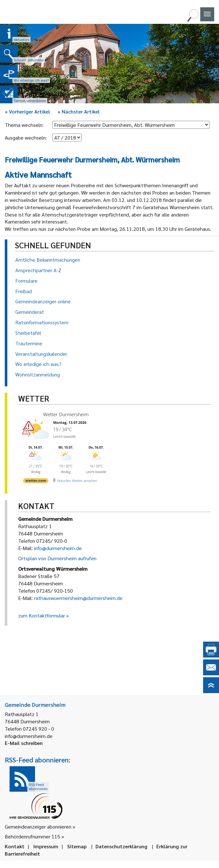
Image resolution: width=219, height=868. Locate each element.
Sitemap (77, 846)
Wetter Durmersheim (66, 414)
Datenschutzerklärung (121, 846)
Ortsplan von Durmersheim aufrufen (57, 558)
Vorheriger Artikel (27, 111)
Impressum (46, 846)
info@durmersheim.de (58, 548)
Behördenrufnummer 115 (32, 836)
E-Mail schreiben (24, 743)
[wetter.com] (36, 482)
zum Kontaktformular (42, 615)
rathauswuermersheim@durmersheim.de (78, 598)
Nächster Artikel (79, 111)
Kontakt (15, 846)
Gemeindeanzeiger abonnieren (38, 827)
